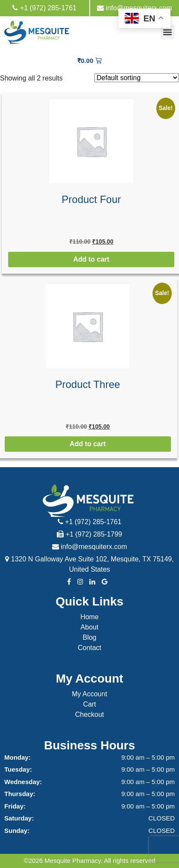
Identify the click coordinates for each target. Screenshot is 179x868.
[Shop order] (137, 78)
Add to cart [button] (91, 259)
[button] (168, 32)
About (90, 627)
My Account (89, 694)
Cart (89, 704)
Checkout (90, 714)
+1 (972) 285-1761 (44, 8)
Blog (89, 637)
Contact (89, 648)
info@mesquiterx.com (134, 8)
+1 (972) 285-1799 (89, 534)
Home (89, 617)
